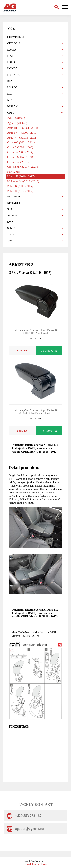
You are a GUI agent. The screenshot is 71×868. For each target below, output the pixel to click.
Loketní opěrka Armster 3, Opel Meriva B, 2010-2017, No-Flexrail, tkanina (36, 412)
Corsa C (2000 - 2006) (20, 147)
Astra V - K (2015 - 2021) (22, 138)
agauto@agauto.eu (25, 829)
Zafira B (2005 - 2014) (20, 186)
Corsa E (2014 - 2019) (20, 157)
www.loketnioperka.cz (36, 864)
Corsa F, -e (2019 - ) (19, 162)
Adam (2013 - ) (16, 118)
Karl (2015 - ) (15, 172)
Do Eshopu (49, 350)
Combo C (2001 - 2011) (21, 142)
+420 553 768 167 (24, 816)
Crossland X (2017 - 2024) (23, 167)
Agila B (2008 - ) (17, 123)
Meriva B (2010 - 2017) (21, 176)
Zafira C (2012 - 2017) (20, 191)
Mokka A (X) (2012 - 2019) (23, 181)
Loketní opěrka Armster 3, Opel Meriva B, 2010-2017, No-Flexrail (36, 332)
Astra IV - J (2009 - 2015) (22, 133)
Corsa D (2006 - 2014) (20, 152)
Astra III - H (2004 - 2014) (23, 128)
